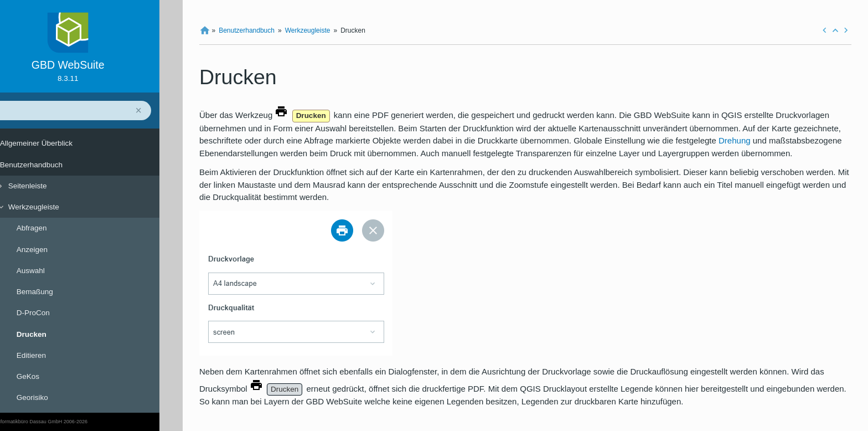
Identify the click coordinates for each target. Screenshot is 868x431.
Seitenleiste (51, 186)
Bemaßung (58, 292)
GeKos (51, 376)
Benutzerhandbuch (55, 165)
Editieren (55, 355)
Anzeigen (55, 250)
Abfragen (55, 228)
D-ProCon (56, 313)
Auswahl (54, 271)
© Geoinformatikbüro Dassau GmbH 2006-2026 (58, 422)
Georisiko (56, 397)
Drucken (55, 334)
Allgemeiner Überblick (60, 143)
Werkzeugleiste (57, 207)
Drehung (735, 140)
